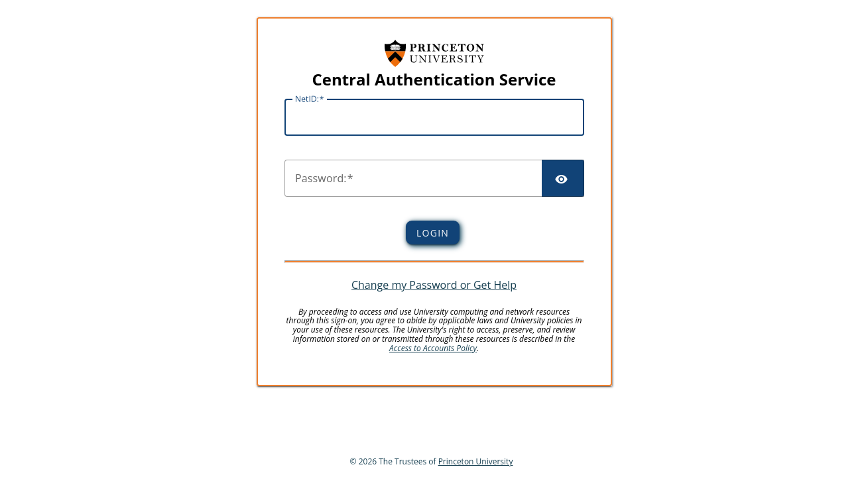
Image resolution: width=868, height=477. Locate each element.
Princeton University (476, 461)
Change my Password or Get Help (434, 285)
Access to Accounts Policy (433, 348)
